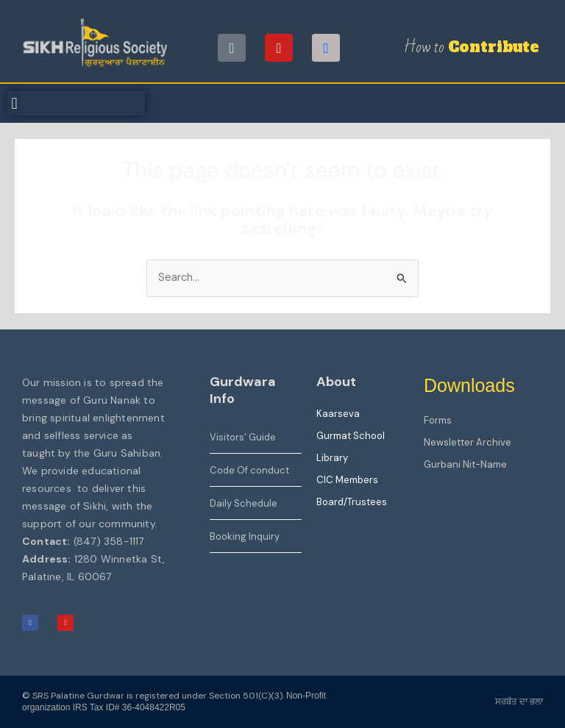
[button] (14, 103)
